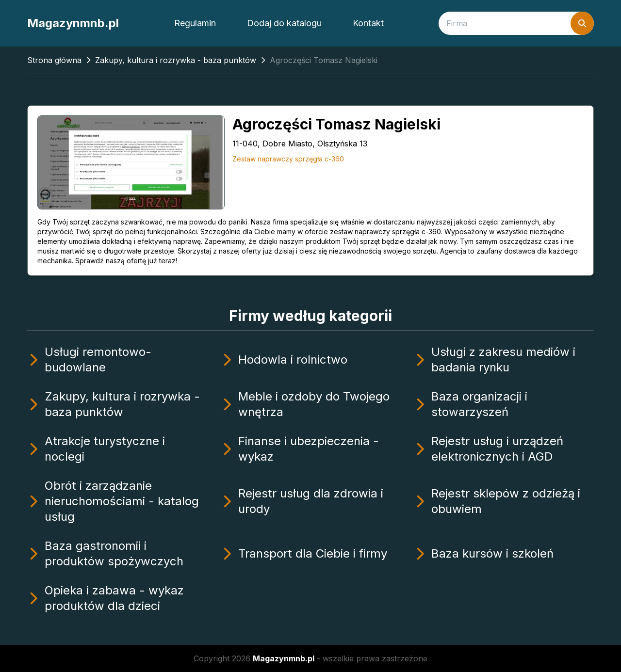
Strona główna (54, 60)
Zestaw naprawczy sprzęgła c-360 (288, 159)
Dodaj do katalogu (284, 23)
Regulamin (195, 23)
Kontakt (368, 23)
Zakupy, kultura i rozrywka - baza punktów (176, 60)
